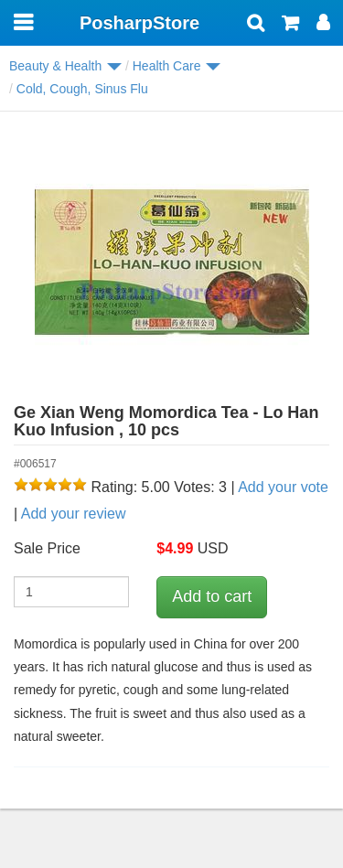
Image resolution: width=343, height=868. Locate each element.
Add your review (74, 514)
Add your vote (283, 487)
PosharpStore (139, 23)
